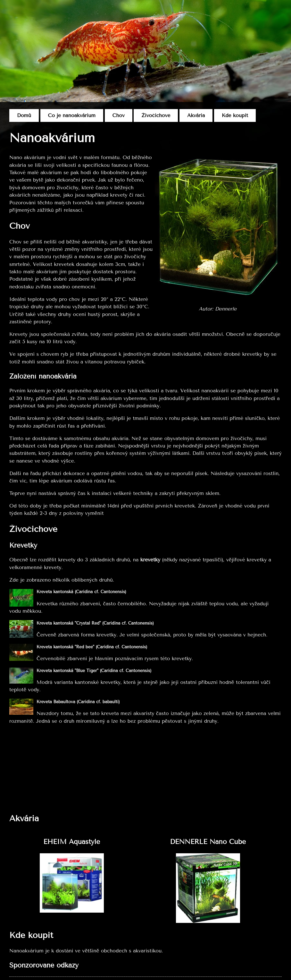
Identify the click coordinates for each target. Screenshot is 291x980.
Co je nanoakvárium (72, 115)
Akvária (196, 115)
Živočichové (156, 115)
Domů (24, 115)
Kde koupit (235, 115)
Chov (119, 115)
